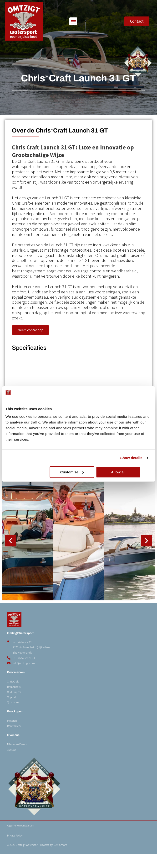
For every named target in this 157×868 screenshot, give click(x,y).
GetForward (61, 859)
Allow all (127, 472)
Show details (131, 458)
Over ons (13, 749)
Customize (78, 472)
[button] (73, 21)
